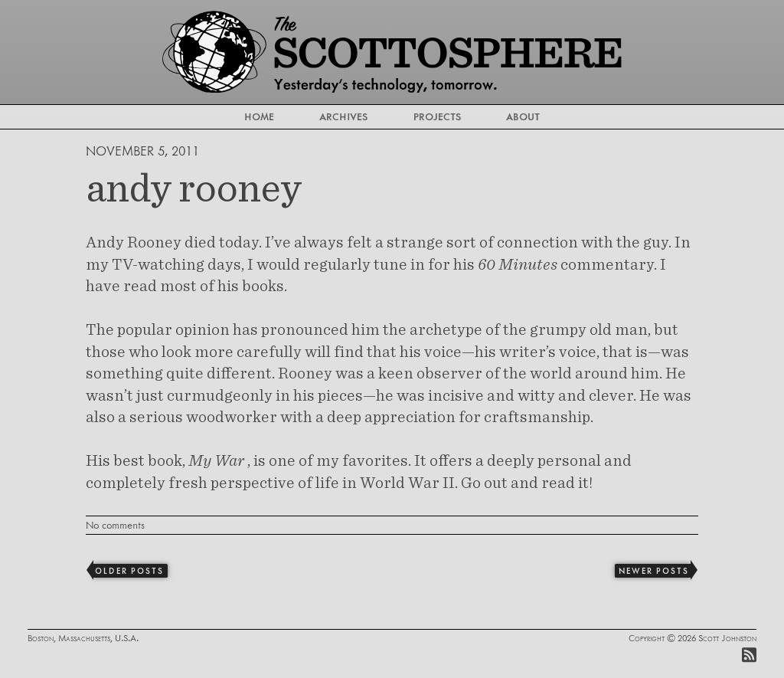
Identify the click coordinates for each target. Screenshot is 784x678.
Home (259, 116)
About (523, 116)
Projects (437, 116)
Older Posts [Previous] (129, 571)
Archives (343, 116)
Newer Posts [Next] (653, 571)
